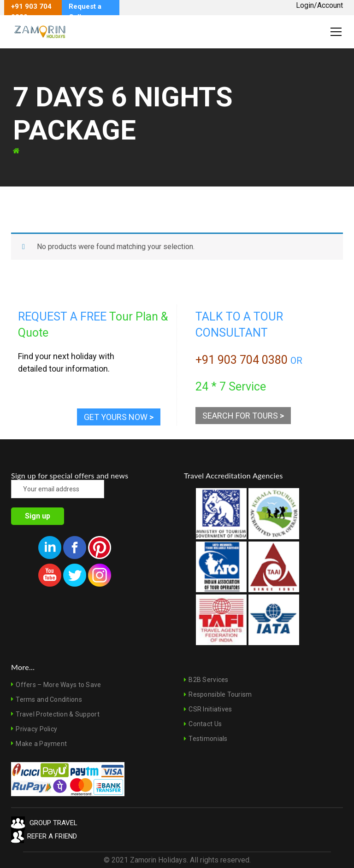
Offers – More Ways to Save (58, 685)
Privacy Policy (36, 729)
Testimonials (208, 739)
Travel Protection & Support (58, 714)
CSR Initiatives (210, 709)
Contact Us (205, 724)
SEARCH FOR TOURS (243, 416)
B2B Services (208, 680)
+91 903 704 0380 (242, 360)
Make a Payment (41, 744)
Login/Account (319, 5)
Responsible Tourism (220, 694)
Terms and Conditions (49, 699)
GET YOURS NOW (119, 417)
